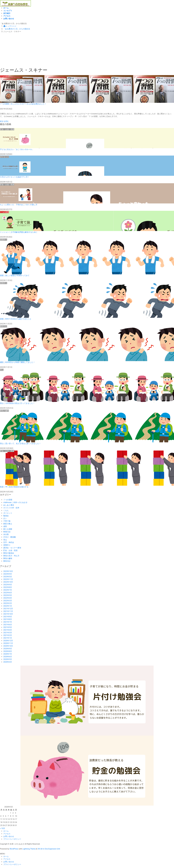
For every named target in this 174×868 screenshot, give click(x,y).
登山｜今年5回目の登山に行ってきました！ (17, 403)
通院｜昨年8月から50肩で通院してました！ (17, 362)
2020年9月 (8, 649)
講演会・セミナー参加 (12, 548)
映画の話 (7, 532)
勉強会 (6, 516)
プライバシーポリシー (12, 839)
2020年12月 (8, 641)
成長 (5, 526)
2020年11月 (8, 643)
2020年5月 (8, 659)
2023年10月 (8, 571)
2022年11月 (8, 579)
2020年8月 (8, 651)
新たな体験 (8, 529)
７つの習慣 (8, 500)
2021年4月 (8, 630)
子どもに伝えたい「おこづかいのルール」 (17, 149)
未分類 (6, 534)
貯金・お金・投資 (10, 550)
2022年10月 (8, 582)
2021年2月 (8, 635)
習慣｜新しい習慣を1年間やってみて (15, 275)
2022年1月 (8, 606)
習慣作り (7, 545)
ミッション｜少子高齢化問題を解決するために (19, 232)
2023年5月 (8, 577)
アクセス (7, 834)
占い (5, 518)
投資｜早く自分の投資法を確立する (14, 487)
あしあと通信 (9, 505)
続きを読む (4, 121)
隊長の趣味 (8, 558)
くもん (6, 510)
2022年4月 (8, 598)
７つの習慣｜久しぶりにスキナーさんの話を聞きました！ (23, 104)
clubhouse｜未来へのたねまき (15, 502)
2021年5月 (8, 627)
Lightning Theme (29, 849)
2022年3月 (8, 601)
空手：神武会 (9, 542)
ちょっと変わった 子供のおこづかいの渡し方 (19, 205)
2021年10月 (8, 614)
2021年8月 (8, 619)
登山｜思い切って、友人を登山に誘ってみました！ (20, 443)
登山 (5, 540)
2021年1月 (8, 638)
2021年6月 (8, 625)
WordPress (14, 849)
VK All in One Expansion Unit (49, 849)
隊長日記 (7, 561)
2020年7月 (8, 654)
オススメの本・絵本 (11, 508)
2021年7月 (8, 622)
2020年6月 (8, 657)
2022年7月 (8, 590)
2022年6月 (8, 593)
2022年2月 (8, 603)
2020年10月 (8, 646)
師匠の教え (8, 524)
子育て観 (7, 521)
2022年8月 (8, 587)
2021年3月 (8, 633)
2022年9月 (8, 585)
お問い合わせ (9, 836)
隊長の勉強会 (9, 553)
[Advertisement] (87, 51)
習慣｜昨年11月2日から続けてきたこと (16, 319)
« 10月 (2, 828)
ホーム (6, 831)
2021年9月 (8, 617)
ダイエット (8, 513)
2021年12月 (8, 609)
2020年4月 (8, 662)
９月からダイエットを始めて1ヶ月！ (15, 177)
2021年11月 (8, 611)
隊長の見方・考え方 (11, 556)
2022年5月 (8, 595)
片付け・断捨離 (10, 537)
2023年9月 (8, 574)
